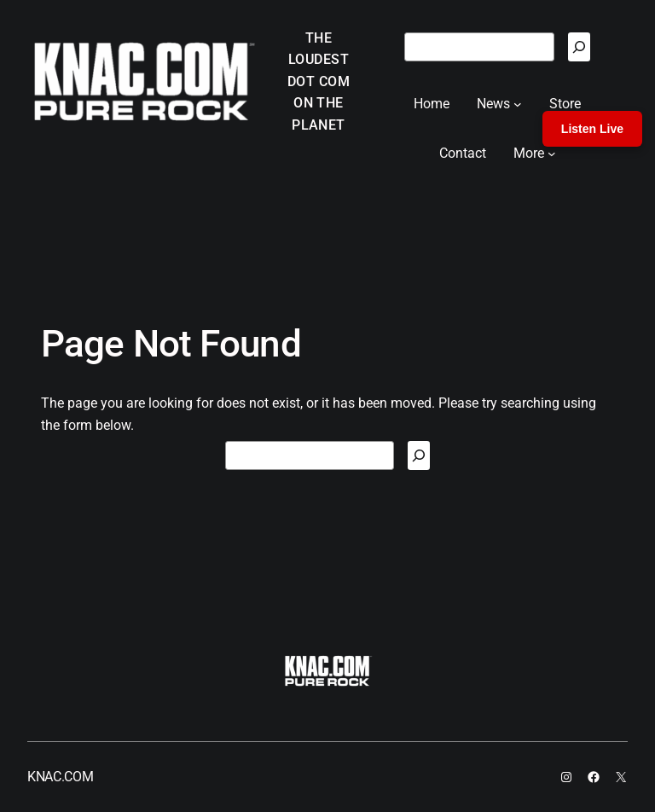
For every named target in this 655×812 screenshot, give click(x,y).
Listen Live (592, 129)
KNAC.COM (60, 777)
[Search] (579, 47)
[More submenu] (552, 154)
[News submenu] (518, 104)
